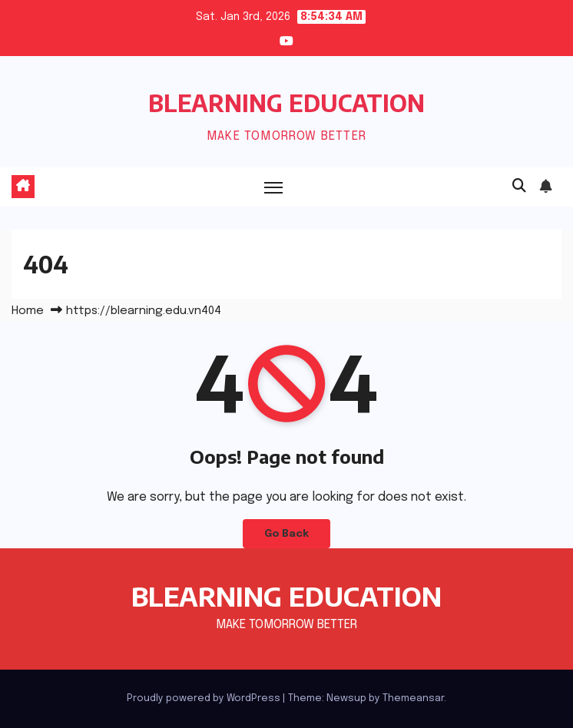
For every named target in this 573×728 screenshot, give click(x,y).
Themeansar (413, 698)
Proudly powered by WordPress (205, 698)
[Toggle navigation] (273, 187)
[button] (519, 187)
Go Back (286, 534)
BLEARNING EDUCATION (286, 103)
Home (28, 311)
